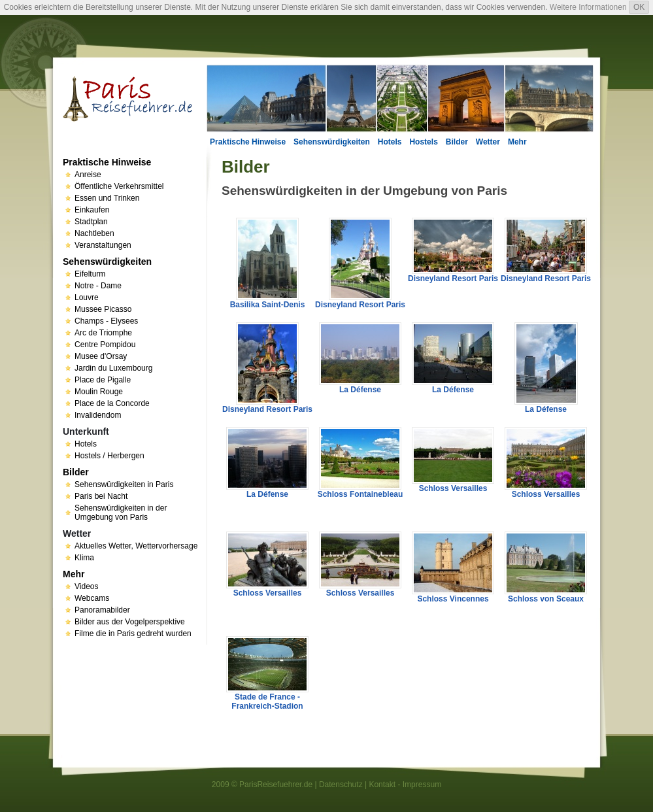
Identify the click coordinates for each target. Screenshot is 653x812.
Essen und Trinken (107, 198)
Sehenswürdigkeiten (332, 142)
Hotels (390, 142)
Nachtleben (94, 233)
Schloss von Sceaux (546, 599)
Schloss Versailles (453, 488)
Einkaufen (92, 210)
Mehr (517, 142)
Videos (86, 586)
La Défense (360, 390)
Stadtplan (91, 222)
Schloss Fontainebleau (360, 494)
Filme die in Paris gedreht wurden (133, 634)
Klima (84, 558)
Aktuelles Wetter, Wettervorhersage (136, 546)
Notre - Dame (98, 286)
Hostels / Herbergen (109, 456)
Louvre (87, 297)
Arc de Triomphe (103, 333)
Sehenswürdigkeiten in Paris (124, 484)
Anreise (88, 175)
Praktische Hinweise (248, 142)
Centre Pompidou (105, 345)
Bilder (457, 142)
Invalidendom (98, 415)
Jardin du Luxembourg (113, 368)
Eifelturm (90, 274)
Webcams (92, 598)
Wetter (488, 142)
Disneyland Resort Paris (360, 305)
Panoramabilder (102, 610)
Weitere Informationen (588, 7)
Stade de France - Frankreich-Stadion (267, 702)
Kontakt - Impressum (405, 785)
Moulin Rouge (99, 392)
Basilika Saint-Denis (268, 305)
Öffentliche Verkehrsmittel (119, 186)
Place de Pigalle (103, 380)
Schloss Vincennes (453, 599)
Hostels (423, 142)
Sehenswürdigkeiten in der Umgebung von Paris (121, 513)
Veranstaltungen (103, 245)
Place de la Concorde (112, 403)
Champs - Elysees (106, 321)
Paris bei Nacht (101, 496)
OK (639, 7)
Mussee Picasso (103, 309)
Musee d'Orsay (101, 356)
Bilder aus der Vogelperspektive (130, 622)
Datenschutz (341, 785)
